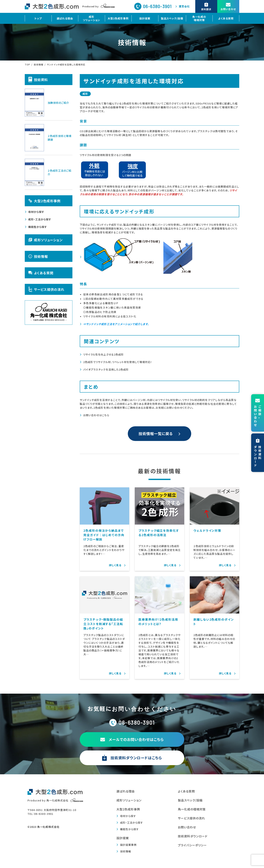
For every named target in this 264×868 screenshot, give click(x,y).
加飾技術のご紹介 (47, 103)
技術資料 (38, 79)
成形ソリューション (91, 18)
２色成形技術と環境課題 (48, 138)
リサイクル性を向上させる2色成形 (103, 354)
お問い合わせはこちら (96, 415)
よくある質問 (226, 18)
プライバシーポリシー (192, 845)
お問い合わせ (187, 827)
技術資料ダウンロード (193, 836)
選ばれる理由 (65, 18)
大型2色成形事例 (118, 18)
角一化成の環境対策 (199, 18)
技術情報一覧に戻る (156, 434)
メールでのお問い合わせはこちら (132, 739)
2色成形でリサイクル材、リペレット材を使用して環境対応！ (118, 362)
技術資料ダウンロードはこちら (132, 758)
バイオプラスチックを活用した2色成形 (106, 369)
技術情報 (38, 256)
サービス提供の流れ (46, 289)
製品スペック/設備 (172, 18)
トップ (38, 18)
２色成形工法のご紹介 (48, 172)
